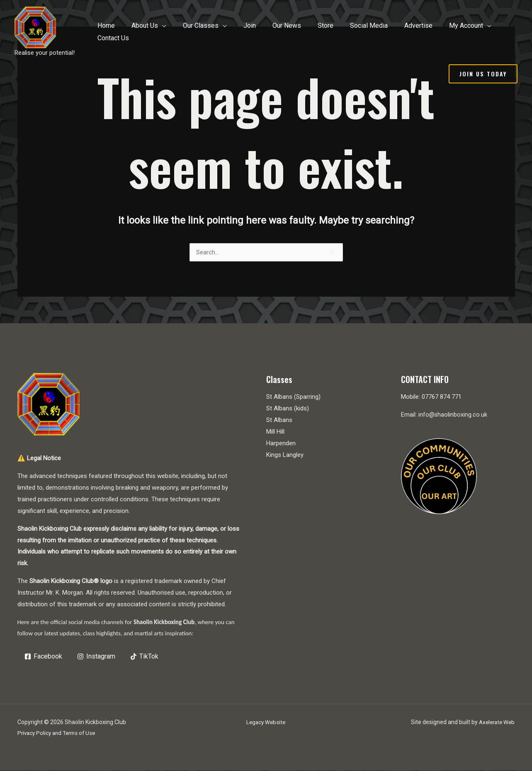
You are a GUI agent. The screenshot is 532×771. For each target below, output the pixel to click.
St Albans (279, 420)
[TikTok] (145, 657)
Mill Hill (275, 432)
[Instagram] (97, 657)
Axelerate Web (495, 722)
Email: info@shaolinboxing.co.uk (445, 415)
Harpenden (281, 444)
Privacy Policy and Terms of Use (59, 733)
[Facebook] (44, 657)
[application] (189, 32)
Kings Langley (285, 455)
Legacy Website (266, 722)
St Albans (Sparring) (293, 397)
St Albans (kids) (288, 409)
